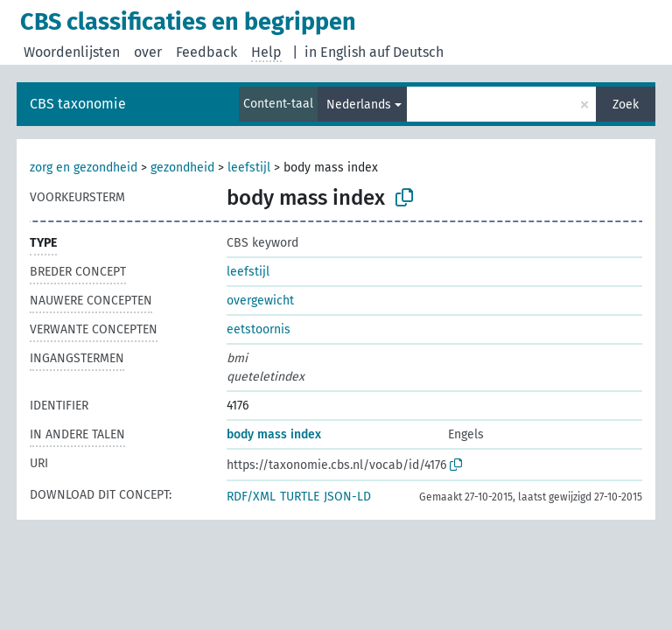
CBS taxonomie (78, 104)
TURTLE (300, 497)
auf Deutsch (406, 52)
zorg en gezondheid (84, 168)
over (148, 52)
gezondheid (182, 168)
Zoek (626, 105)
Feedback (206, 52)
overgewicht (260, 301)
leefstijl (249, 168)
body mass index (274, 434)
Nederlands (359, 105)
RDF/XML (251, 497)
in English (335, 52)
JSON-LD (347, 497)
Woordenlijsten (72, 52)
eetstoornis (259, 329)
